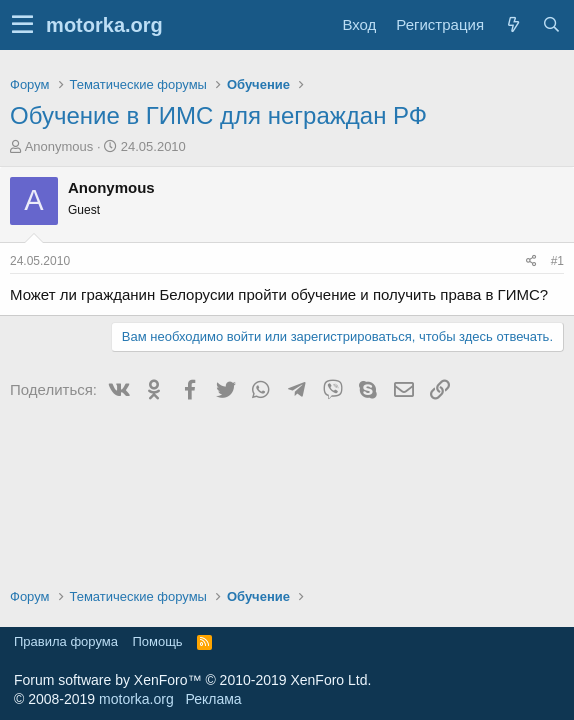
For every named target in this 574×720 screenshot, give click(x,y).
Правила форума (66, 641)
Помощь (157, 641)
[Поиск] (551, 24)
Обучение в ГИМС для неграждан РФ (218, 115)
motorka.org (136, 699)
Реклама (213, 699)
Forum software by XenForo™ (192, 680)
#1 (557, 261)
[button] (22, 25)
